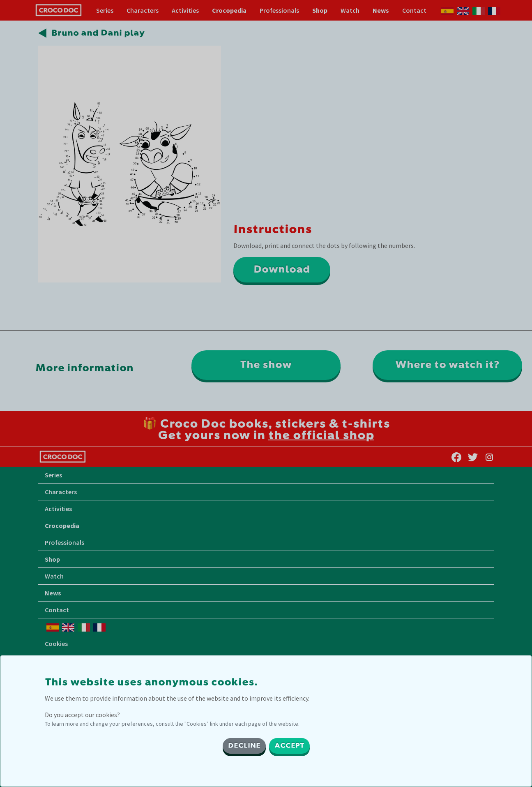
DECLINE (244, 746)
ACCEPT (289, 746)
